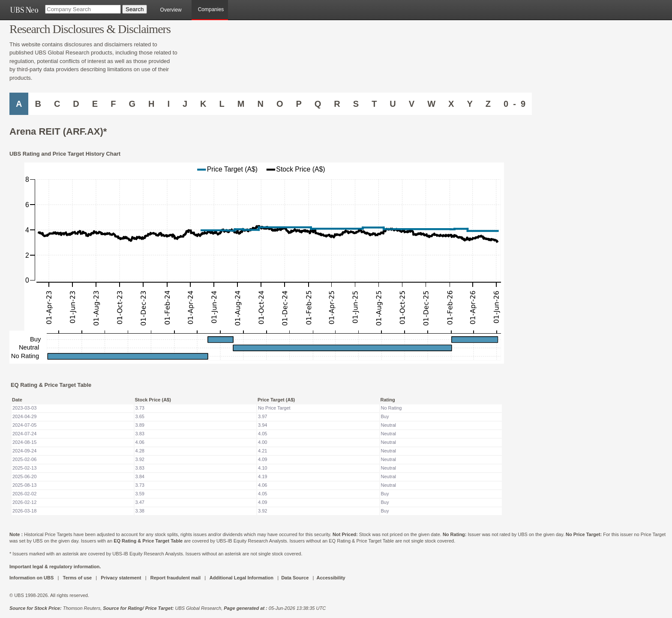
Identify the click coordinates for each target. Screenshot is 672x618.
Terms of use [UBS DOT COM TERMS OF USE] (77, 578)
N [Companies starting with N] (260, 104)
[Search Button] (135, 9)
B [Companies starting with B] (38, 104)
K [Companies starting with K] (203, 104)
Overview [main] (171, 10)
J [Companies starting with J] (185, 104)
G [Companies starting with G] (132, 104)
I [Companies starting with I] (168, 104)
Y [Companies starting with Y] (469, 104)
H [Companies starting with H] (151, 104)
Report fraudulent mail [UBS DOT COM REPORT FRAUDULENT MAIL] (175, 578)
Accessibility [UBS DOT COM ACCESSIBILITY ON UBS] (331, 578)
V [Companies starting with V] (412, 104)
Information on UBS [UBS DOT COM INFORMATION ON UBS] (32, 578)
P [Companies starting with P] (298, 104)
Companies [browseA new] (211, 9)
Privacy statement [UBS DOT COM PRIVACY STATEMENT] (121, 578)
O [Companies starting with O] (280, 104)
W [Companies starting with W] (431, 104)
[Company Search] (83, 9)
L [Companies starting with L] (222, 104)
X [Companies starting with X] (451, 104)
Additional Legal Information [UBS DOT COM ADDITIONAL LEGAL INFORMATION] (241, 578)
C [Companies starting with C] (57, 104)
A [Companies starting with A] (19, 104)
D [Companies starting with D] (76, 104)
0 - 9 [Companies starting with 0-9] (514, 104)
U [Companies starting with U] (393, 104)
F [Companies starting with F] (113, 104)
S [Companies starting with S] (356, 104)
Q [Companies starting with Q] (318, 104)
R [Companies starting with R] (337, 104)
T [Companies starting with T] (374, 104)
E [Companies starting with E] (95, 104)
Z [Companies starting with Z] (488, 104)
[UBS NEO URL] (24, 10)
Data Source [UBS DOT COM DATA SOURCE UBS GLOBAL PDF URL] (295, 578)
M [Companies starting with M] (241, 104)
